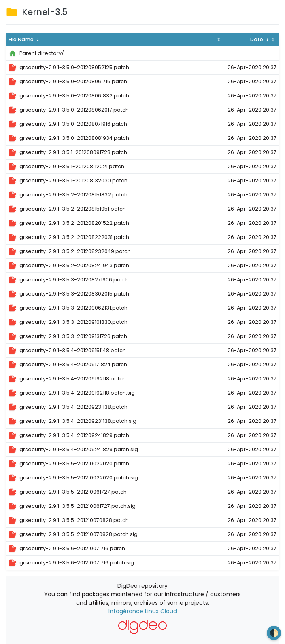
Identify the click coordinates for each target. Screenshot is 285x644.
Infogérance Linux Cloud (143, 611)
